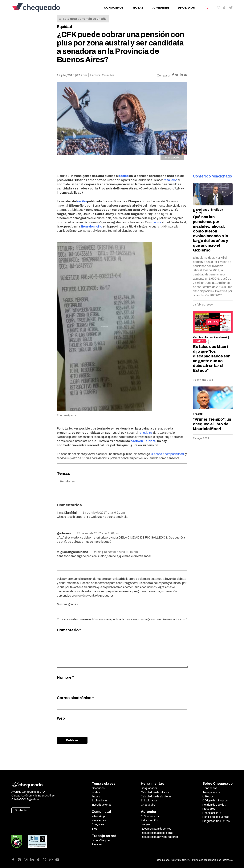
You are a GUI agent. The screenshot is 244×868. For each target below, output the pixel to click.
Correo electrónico (75, 698)
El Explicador (202, 210)
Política (218, 210)
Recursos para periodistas (157, 833)
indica (157, 222)
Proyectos (209, 809)
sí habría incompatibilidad (168, 454)
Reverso (97, 845)
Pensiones (67, 482)
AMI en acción (149, 821)
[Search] (206, 7)
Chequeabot (149, 805)
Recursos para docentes (156, 829)
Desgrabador (149, 788)
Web (61, 718)
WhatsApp (98, 816)
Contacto (21, 810)
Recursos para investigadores (159, 837)
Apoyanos (187, 8)
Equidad (64, 27)
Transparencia (211, 792)
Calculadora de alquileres (156, 797)
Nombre (65, 677)
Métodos (208, 797)
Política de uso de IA (215, 805)
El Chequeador (150, 816)
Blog (95, 829)
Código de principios (215, 801)
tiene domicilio (91, 226)
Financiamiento (212, 813)
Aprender (161, 8)
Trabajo (198, 212)
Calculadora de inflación (156, 792)
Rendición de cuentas (216, 817)
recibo (124, 176)
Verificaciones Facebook (210, 338)
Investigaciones (102, 805)
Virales (96, 792)
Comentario (69, 630)
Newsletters (99, 821)
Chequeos (98, 788)
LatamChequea (101, 841)
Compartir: (164, 75)
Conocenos (114, 8)
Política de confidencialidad (207, 860)
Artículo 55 (146, 433)
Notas (138, 8)
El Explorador (149, 801)
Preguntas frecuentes (216, 821)
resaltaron (171, 180)
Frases (198, 414)
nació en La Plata (143, 441)
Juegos (146, 825)
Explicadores (100, 801)
